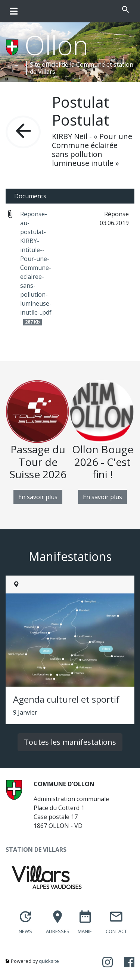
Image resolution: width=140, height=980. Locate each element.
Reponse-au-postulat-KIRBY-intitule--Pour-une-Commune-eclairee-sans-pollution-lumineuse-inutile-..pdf (36, 268)
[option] (38, 442)
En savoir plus (38, 497)
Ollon (57, 45)
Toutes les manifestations (70, 742)
